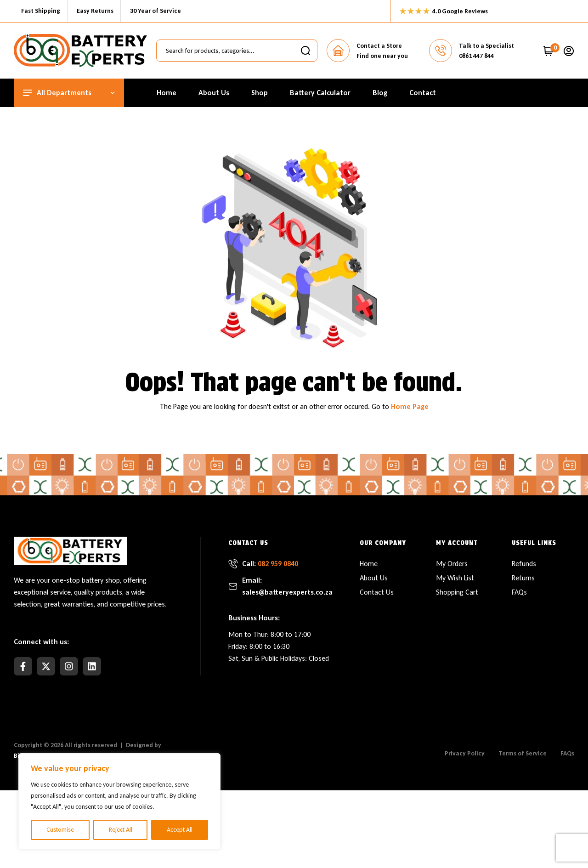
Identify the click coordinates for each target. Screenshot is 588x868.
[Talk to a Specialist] (441, 51)
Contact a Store (379, 46)
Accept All (180, 830)
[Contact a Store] (338, 51)
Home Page (410, 406)
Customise (60, 830)
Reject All (121, 830)
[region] (119, 801)
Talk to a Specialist (486, 46)
